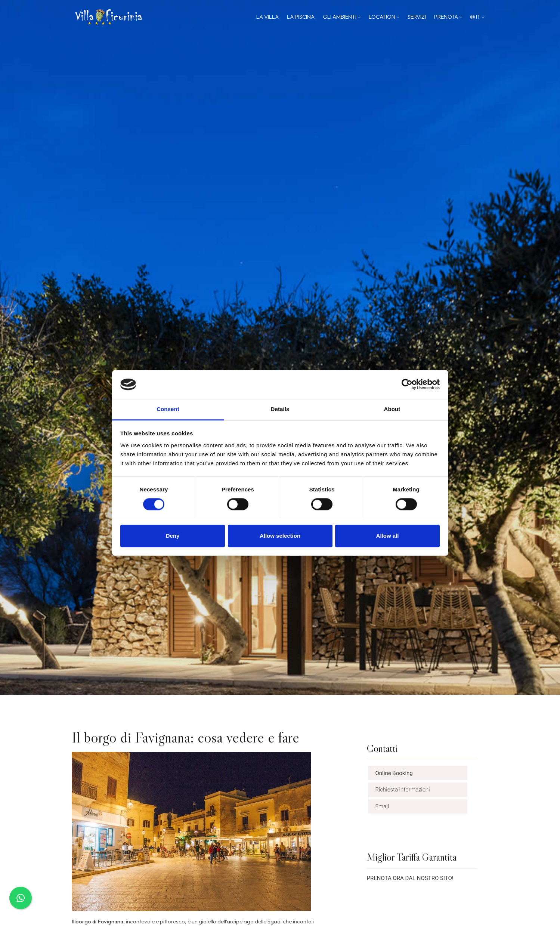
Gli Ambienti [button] (342, 17)
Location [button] (384, 17)
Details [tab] (280, 409)
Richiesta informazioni (403, 790)
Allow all (388, 536)
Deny (173, 536)
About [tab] (392, 409)
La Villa (267, 17)
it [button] (477, 17)
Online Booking (394, 773)
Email (382, 806)
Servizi (417, 17)
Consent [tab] (168, 409)
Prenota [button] (448, 17)
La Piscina (301, 17)
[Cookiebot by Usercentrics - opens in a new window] (407, 385)
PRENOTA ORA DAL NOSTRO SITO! (410, 878)
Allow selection (280, 536)
